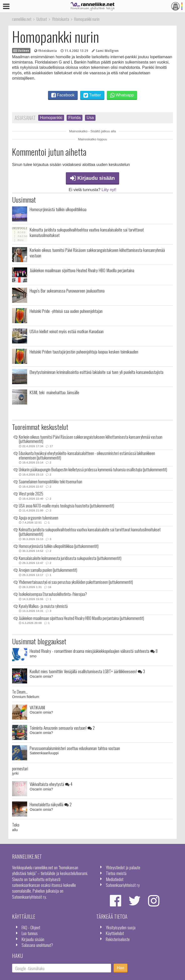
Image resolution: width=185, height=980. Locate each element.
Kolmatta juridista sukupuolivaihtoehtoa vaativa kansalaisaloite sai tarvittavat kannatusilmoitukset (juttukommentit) (90, 532)
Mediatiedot (115, 879)
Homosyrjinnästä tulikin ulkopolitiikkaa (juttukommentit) (59, 546)
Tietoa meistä (116, 873)
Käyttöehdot (115, 933)
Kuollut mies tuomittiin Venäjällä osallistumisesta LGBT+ (87, 671)
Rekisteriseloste (118, 939)
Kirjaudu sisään (92, 178)
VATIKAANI (37, 707)
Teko (16, 825)
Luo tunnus (30, 933)
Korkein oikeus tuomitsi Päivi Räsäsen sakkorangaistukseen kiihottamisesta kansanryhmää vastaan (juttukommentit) (91, 439)
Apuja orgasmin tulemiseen (39, 518)
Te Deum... (20, 691)
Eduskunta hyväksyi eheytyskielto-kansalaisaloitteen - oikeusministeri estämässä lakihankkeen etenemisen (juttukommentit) (87, 455)
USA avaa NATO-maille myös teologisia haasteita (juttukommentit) (66, 506)
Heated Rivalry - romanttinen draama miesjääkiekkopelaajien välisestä (94, 651)
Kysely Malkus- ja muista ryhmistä (43, 606)
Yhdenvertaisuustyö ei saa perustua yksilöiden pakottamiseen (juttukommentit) (76, 582)
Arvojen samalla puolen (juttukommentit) (48, 570)
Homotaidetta (51, 804)
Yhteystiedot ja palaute (123, 867)
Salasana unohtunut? (37, 945)
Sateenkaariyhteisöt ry (123, 885)
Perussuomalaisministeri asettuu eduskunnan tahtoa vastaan (75, 748)
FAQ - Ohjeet (31, 927)
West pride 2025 (31, 494)
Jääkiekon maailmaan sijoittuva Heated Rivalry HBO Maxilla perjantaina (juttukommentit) (81, 618)
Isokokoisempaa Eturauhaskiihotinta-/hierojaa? (53, 594)
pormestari (20, 768)
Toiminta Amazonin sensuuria (62, 728)
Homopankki (51, 118)
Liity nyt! (109, 190)
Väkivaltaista (51, 784)
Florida (75, 118)
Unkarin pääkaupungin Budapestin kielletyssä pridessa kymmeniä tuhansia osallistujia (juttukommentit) (93, 470)
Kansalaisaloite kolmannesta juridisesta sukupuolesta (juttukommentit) (70, 558)
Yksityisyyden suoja (121, 927)
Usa (90, 118)
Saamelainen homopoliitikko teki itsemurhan (51, 482)
